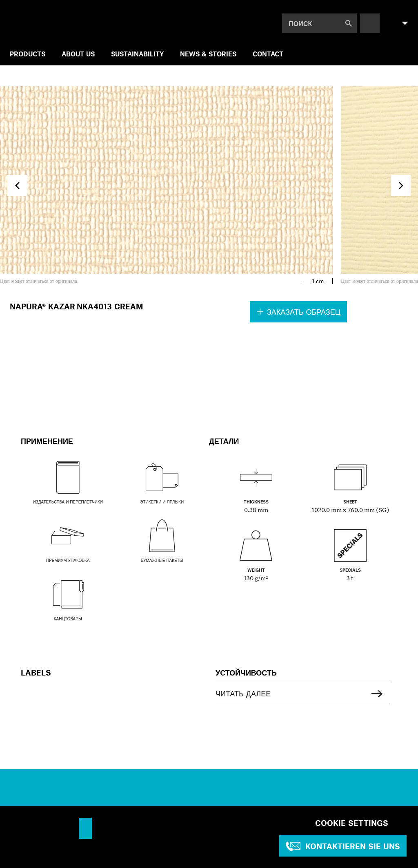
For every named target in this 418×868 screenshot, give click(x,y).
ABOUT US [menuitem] (78, 54)
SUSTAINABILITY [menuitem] (137, 54)
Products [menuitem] (28, 54)
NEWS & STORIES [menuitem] (208, 54)
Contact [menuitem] (268, 54)
